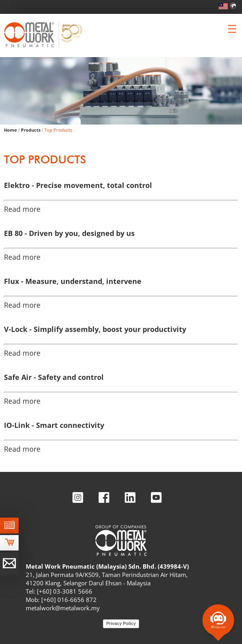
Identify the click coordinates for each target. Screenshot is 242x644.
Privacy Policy (121, 623)
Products (31, 130)
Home (10, 130)
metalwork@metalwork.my (63, 608)
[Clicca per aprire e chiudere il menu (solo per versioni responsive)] (232, 29)
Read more (22, 209)
